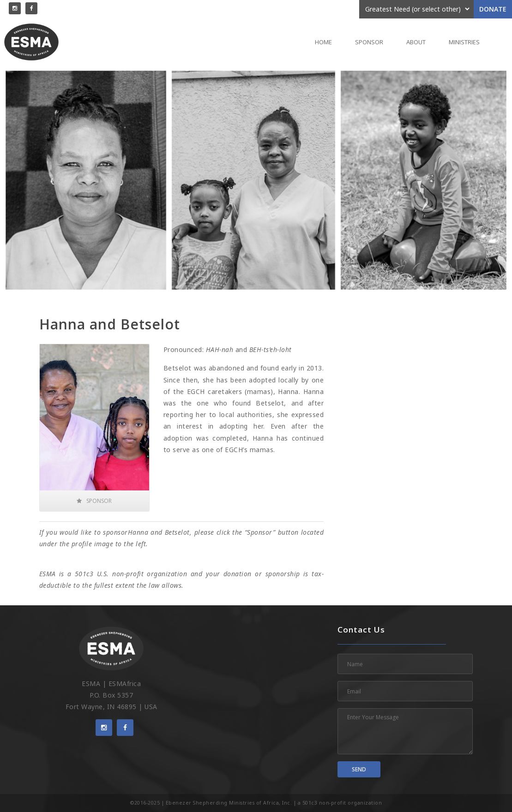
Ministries (464, 42)
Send (359, 769)
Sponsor (369, 42)
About (416, 42)
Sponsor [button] (94, 501)
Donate (493, 9)
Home (323, 42)
